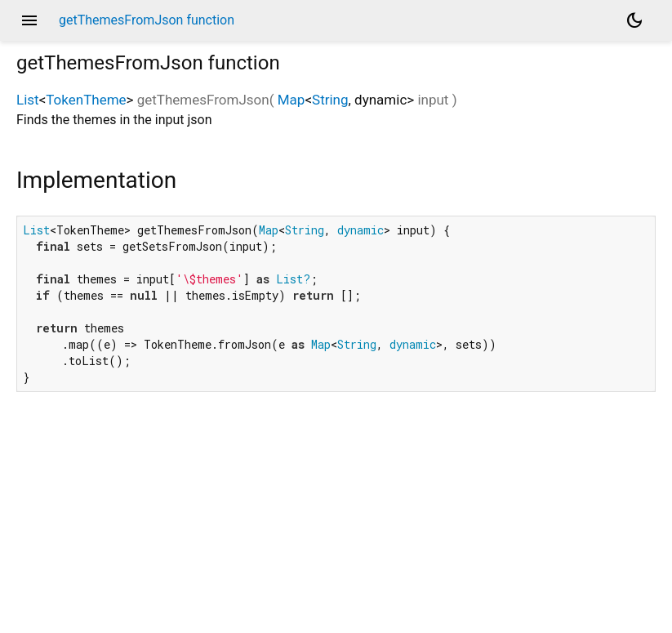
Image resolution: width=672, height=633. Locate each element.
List (28, 100)
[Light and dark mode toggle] (634, 20)
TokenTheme (86, 100)
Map (291, 100)
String (330, 100)
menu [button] (29, 20)
